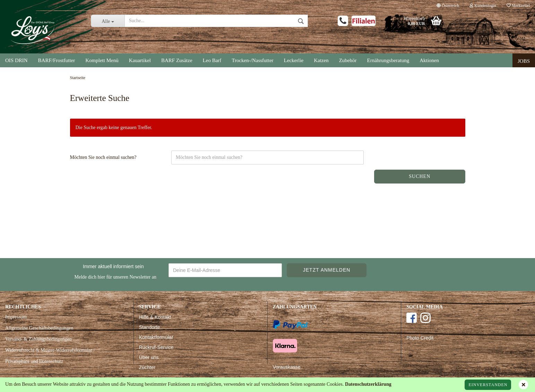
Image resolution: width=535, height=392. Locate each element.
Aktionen (429, 60)
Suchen (420, 176)
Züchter (147, 367)
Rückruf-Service (156, 347)
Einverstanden (488, 385)
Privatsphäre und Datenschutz (34, 361)
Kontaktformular (156, 337)
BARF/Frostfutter (57, 60)
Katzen (321, 60)
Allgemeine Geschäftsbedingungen (39, 328)
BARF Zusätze (177, 60)
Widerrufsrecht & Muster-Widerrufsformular (49, 350)
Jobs (524, 61)
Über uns (149, 357)
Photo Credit (420, 338)
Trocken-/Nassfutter (252, 60)
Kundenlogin (483, 6)
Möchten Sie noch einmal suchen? (103, 157)
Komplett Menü (102, 60)
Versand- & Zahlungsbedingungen (38, 339)
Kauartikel (140, 60)
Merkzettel (518, 6)
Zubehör (348, 60)
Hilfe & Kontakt (155, 317)
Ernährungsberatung (388, 60)
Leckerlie (294, 60)
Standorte (150, 327)
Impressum (16, 317)
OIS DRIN (16, 60)
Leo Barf (212, 60)
